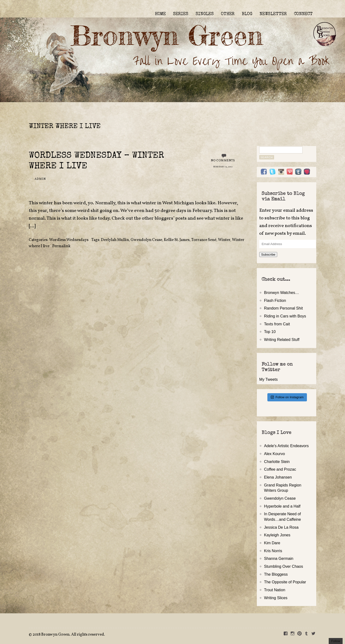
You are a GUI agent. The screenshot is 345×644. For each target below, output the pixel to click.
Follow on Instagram (287, 397)
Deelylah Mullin (115, 240)
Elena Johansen (278, 477)
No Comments (223, 161)
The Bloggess (276, 574)
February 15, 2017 (223, 167)
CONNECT (303, 14)
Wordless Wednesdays (69, 240)
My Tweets (268, 379)
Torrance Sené (204, 240)
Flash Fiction (275, 300)
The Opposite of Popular (285, 582)
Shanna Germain (279, 558)
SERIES (181, 14)
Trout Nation (275, 590)
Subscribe (268, 255)
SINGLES (205, 14)
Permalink (61, 246)
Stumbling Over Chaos (284, 566)
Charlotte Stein (277, 462)
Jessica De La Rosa (281, 527)
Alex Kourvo (274, 454)
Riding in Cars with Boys (285, 316)
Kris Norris (273, 551)
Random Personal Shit (283, 308)
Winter (224, 240)
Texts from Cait (277, 324)
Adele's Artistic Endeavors (286, 446)
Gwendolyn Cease (146, 240)
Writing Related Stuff (282, 340)
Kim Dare (272, 543)
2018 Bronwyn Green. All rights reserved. (69, 635)
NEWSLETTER (273, 14)
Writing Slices (276, 598)
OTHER (228, 14)
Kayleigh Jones (277, 535)
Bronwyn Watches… (282, 293)
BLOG (247, 14)
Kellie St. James (177, 240)
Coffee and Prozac (280, 469)
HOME (160, 14)
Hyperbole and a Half (282, 506)
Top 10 (270, 332)
